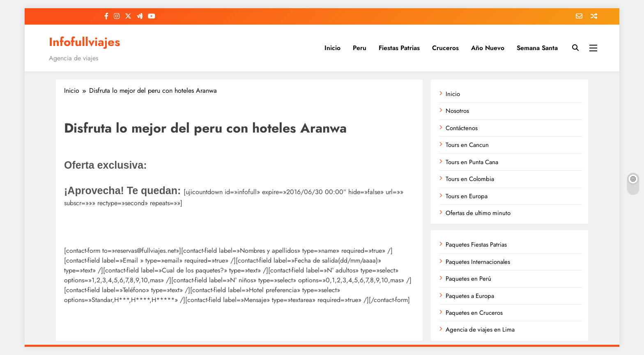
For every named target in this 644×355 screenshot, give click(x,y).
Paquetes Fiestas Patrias (476, 245)
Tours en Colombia (470, 179)
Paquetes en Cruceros (474, 313)
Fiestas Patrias (399, 48)
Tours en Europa (467, 196)
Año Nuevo (488, 48)
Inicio (332, 48)
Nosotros (457, 111)
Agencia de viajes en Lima (480, 330)
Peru (360, 48)
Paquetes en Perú (468, 279)
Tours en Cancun (467, 145)
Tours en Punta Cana (472, 162)
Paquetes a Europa (470, 296)
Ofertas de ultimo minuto (478, 213)
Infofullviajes (84, 42)
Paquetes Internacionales (478, 262)
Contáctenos (462, 128)
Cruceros (445, 48)
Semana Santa (537, 48)
